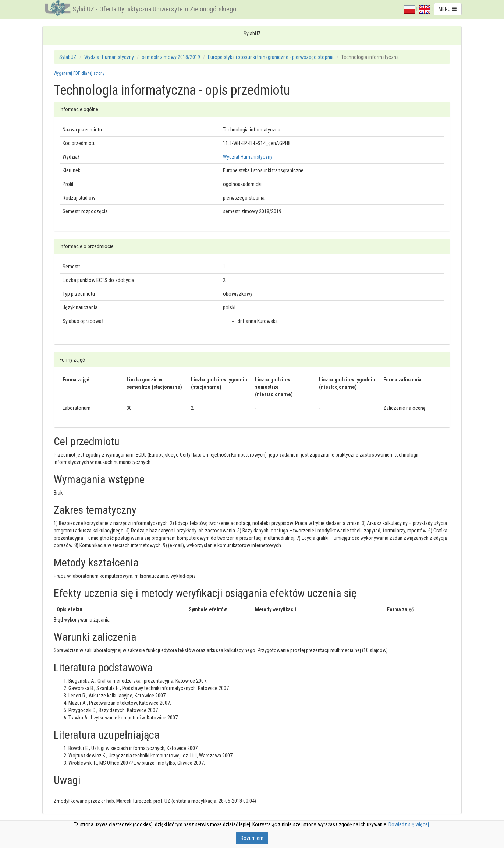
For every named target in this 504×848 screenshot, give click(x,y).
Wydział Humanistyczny (109, 57)
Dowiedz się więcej (409, 824)
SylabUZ (68, 57)
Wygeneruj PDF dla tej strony (79, 73)
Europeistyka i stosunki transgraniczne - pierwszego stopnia (271, 57)
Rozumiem (252, 838)
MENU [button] (448, 9)
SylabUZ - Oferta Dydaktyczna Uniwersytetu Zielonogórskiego (154, 9)
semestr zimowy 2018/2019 (171, 57)
